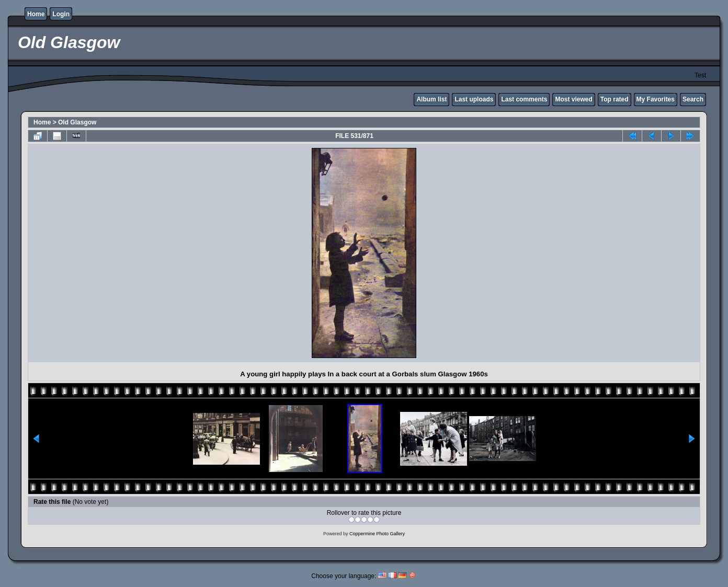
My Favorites (656, 99)
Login (61, 14)
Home (36, 14)
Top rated (615, 99)
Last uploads (474, 99)
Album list (431, 99)
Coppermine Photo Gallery (377, 534)
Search (693, 99)
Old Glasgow (77, 122)
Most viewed (573, 99)
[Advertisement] (122, 253)
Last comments (524, 99)
